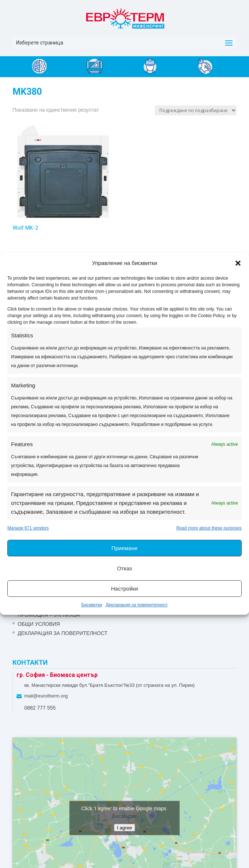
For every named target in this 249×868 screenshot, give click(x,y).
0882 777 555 (40, 708)
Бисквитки (91, 605)
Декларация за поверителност (137, 605)
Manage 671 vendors (28, 528)
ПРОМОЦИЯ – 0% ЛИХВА (49, 615)
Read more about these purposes (209, 528)
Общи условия (39, 624)
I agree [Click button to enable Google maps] (124, 828)
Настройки (124, 589)
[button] (238, 263)
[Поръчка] (196, 110)
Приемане (124, 548)
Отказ (124, 568)
